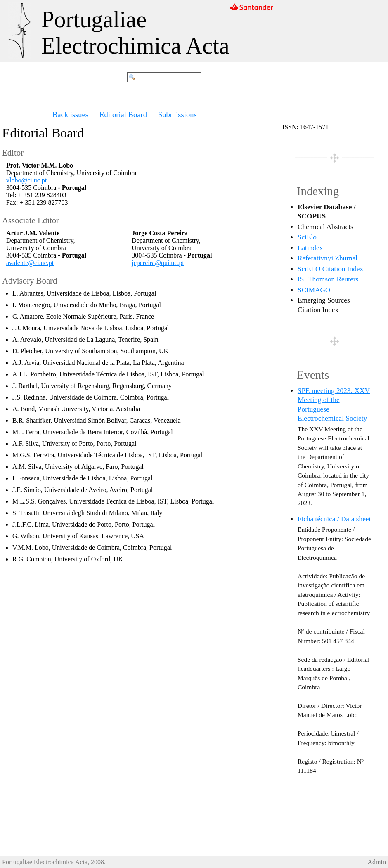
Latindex (310, 248)
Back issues (70, 115)
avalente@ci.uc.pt (30, 263)
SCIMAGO (314, 290)
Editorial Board (123, 115)
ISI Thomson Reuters (328, 279)
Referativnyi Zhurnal (328, 258)
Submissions (177, 115)
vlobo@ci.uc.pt (26, 180)
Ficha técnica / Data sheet (334, 519)
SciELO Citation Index (330, 269)
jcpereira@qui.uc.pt (158, 263)
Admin (377, 862)
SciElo (307, 237)
